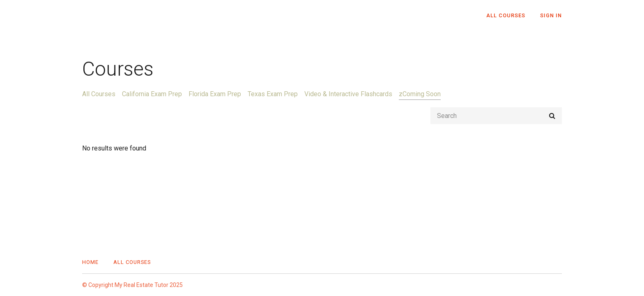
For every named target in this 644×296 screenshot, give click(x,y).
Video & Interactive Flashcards (348, 94)
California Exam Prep (152, 94)
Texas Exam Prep (273, 94)
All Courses (506, 15)
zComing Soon (420, 94)
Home (90, 262)
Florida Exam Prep (215, 94)
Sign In (551, 15)
